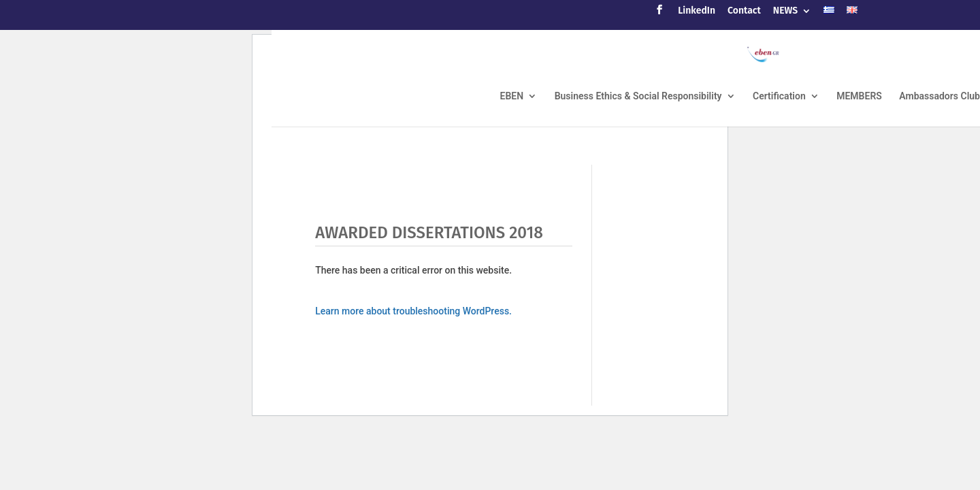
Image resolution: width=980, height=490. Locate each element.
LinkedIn (697, 12)
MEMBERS (859, 96)
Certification (779, 96)
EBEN (512, 96)
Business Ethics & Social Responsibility (638, 96)
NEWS (785, 12)
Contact (744, 12)
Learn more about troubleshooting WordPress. (413, 311)
